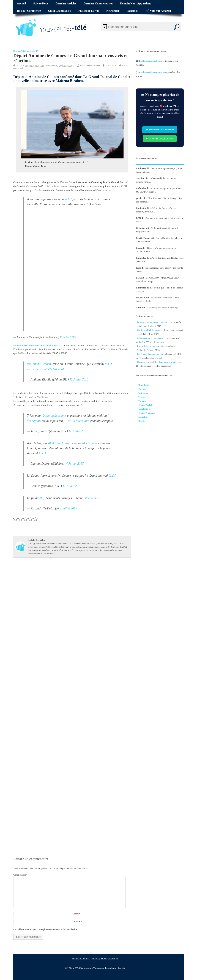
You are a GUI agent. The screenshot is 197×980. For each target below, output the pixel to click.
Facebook (132, 11)
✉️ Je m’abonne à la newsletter (160, 130)
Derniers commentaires (98, 4)
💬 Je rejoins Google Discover (160, 139)
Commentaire (20, 875)
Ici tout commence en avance (150, 338)
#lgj (42, 498)
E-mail (78, 922)
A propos (114, 959)
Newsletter (113, 11)
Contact (95, 959)
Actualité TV (33, 51)
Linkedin (143, 417)
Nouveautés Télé (20, 51)
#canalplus (34, 421)
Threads (142, 397)
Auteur (104, 959)
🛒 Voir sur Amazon (158, 11)
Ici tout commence (29, 11)
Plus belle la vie (89, 11)
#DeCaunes (90, 443)
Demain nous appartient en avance (153, 322)
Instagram (143, 393)
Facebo (142, 389)
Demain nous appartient (136, 4)
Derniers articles (66, 4)
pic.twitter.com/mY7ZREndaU (46, 369)
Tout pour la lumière (168, 362)
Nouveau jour (143, 362)
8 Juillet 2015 (68, 509)
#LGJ (68, 199)
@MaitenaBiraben (39, 364)
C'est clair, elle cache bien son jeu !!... (165, 307)
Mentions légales (80, 959)
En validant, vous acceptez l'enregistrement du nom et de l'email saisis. (45, 929)
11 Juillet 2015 (68, 337)
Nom (77, 914)
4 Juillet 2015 (75, 464)
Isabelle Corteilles (92, 66)
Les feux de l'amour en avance (151, 354)
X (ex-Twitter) (145, 385)
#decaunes (83, 421)
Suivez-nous (41, 4)
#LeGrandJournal (60, 443)
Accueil (21, 4)
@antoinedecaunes (54, 416)
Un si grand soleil (60, 11)
